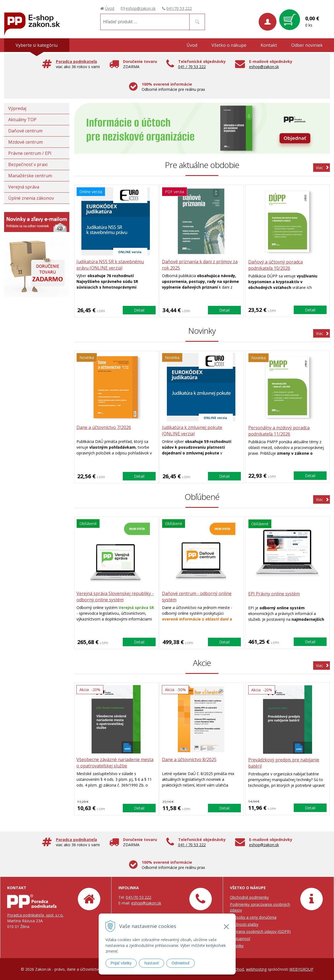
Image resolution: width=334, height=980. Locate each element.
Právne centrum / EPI (30, 153)
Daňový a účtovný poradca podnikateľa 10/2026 (276, 265)
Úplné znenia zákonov (31, 198)
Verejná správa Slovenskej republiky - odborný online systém (116, 597)
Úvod (110, 8)
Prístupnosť (240, 938)
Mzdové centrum (25, 142)
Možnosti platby (244, 924)
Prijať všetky (121, 963)
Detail (139, 310)
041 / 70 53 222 (192, 67)
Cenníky (237, 945)
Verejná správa (24, 187)
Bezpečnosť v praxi (28, 164)
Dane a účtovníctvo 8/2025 (190, 760)
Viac (319, 168)
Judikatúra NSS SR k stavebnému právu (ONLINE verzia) (111, 265)
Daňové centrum (25, 131)
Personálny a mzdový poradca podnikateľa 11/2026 (279, 431)
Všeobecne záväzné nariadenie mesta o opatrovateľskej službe (116, 763)
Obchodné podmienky (249, 897)
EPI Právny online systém (274, 594)
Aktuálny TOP (22, 120)
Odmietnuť (181, 963)
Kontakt (269, 45)
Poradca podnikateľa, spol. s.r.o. (35, 915)
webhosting (256, 969)
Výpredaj (17, 108)
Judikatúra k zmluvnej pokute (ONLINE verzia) (193, 431)
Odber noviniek (307, 45)
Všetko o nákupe (229, 45)
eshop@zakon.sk (141, 8)
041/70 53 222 (179, 8)
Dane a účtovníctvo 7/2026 (105, 428)
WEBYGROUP (301, 969)
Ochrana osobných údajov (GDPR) (260, 931)
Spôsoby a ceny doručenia (253, 917)
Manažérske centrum (30, 176)
